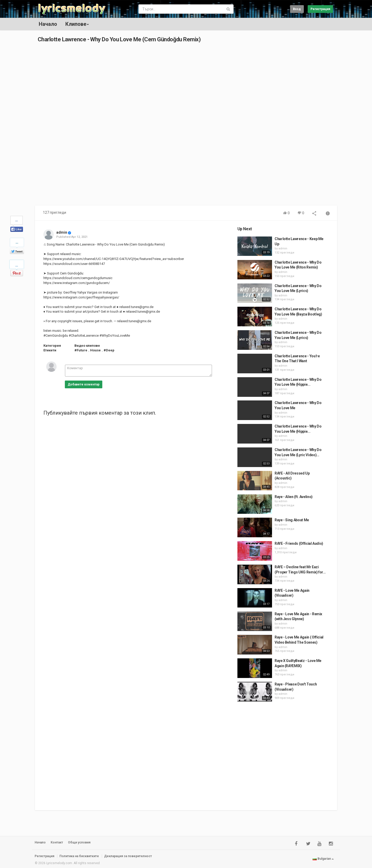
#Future (81, 350)
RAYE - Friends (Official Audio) (299, 543)
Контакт (57, 842)
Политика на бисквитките (79, 856)
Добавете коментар (84, 384)
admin (62, 232)
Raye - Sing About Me (292, 520)
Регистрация (320, 9)
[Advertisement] (286, 126)
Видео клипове (87, 346)
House (95, 350)
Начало (48, 24)
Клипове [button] (77, 24)
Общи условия (79, 842)
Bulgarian (323, 859)
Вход (297, 9)
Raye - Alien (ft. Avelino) (294, 497)
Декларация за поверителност (128, 856)
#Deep (109, 350)
